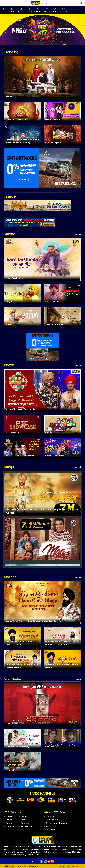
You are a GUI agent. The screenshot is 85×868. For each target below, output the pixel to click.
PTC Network (75, 866)
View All (78, 234)
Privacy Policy (52, 820)
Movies (47, 11)
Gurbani (38, 11)
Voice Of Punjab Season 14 (20, 409)
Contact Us (51, 830)
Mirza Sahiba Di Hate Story (17, 747)
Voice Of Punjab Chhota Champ (20, 456)
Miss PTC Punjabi (53, 120)
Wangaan (50, 747)
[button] (6, 29)
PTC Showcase (12, 433)
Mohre (9, 96)
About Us (50, 816)
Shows (12, 11)
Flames (48, 433)
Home (4, 11)
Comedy (63, 11)
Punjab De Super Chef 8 (16, 120)
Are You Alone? (52, 302)
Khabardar (12, 724)
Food (55, 11)
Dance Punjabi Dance (55, 456)
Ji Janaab (10, 770)
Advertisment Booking (56, 823)
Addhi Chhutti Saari (54, 325)
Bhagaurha (10, 302)
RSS (47, 826)
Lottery (9, 325)
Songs (21, 11)
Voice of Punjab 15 (53, 143)
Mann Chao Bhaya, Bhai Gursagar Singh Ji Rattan (33, 621)
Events (29, 11)
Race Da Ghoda (14, 278)
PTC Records (27, 826)
